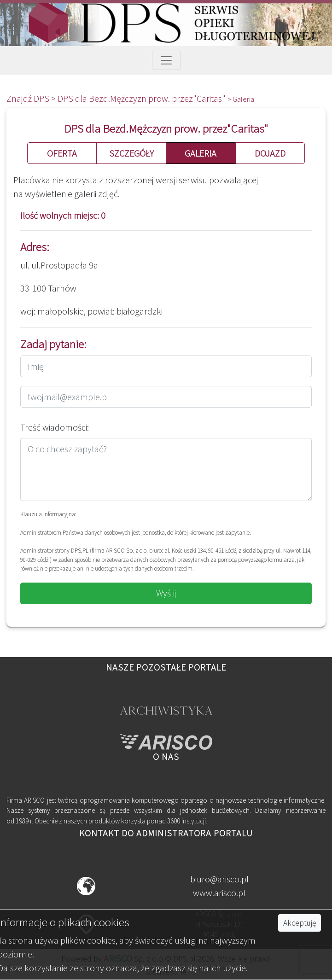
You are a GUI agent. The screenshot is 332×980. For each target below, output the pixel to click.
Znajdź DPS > (32, 98)
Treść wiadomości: (55, 427)
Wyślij (166, 593)
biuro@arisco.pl (219, 879)
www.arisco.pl (219, 893)
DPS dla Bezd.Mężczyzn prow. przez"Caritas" (143, 98)
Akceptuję (300, 923)
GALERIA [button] (201, 153)
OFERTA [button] (62, 153)
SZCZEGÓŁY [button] (131, 153)
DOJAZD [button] (270, 153)
